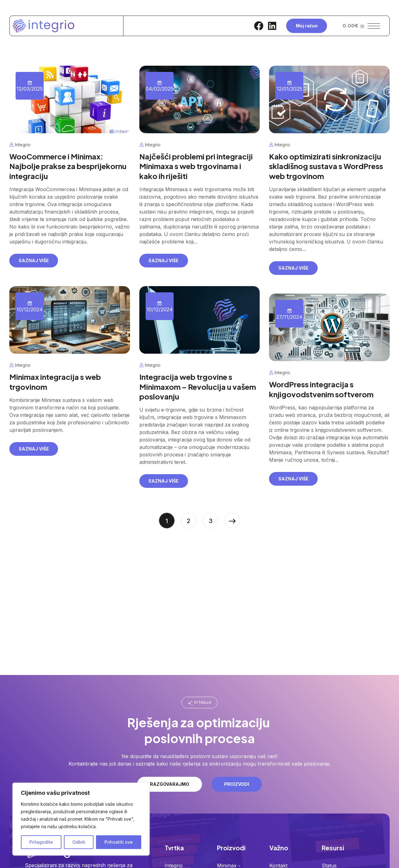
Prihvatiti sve (119, 842)
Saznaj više (34, 260)
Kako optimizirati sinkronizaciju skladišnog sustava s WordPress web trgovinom (326, 166)
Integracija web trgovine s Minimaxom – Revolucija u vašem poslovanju (198, 386)
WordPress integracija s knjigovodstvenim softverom (321, 389)
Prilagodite (41, 842)
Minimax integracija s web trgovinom (55, 382)
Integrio (23, 145)
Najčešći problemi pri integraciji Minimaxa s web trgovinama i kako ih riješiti (196, 166)
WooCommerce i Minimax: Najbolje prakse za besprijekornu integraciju (68, 166)
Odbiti (79, 842)
